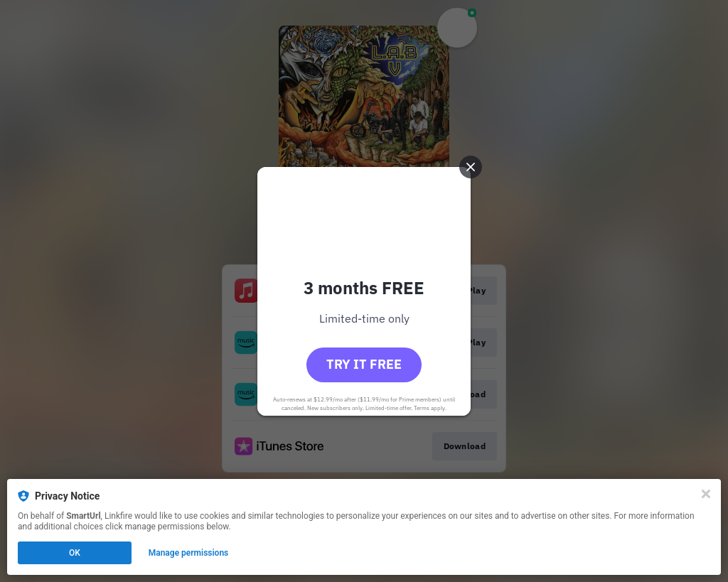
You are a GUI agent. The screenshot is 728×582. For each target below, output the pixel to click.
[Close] (706, 494)
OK (75, 553)
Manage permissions (189, 553)
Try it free (364, 364)
